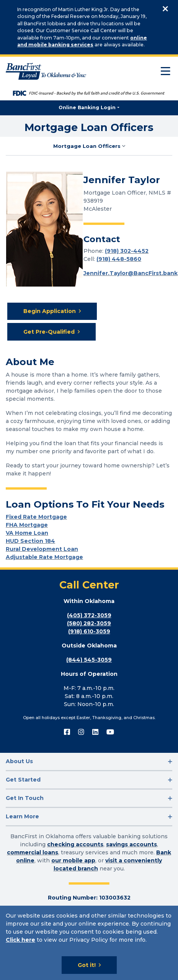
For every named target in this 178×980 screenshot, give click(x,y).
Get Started (23, 780)
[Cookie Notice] (89, 943)
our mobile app (73, 860)
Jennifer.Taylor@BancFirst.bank (131, 273)
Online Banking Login (87, 107)
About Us (19, 761)
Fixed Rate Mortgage (36, 517)
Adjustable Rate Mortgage (44, 557)
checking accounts (75, 844)
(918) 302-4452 (127, 251)
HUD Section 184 (30, 541)
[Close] (165, 9)
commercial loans (33, 852)
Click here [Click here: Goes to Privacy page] (20, 940)
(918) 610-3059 (89, 631)
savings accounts (131, 844)
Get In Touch (25, 798)
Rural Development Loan (42, 549)
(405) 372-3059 (89, 615)
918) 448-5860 (120, 259)
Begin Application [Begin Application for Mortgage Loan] (50, 311)
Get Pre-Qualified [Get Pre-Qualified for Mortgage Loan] (49, 332)
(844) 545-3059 (89, 660)
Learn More (22, 816)
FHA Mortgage (27, 525)
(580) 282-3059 (89, 623)
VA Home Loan (27, 533)
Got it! (87, 965)
